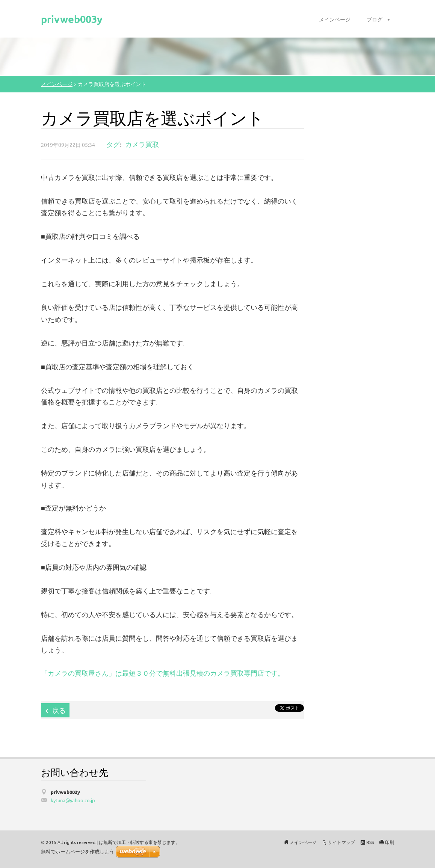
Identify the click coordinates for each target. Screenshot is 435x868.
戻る (59, 710)
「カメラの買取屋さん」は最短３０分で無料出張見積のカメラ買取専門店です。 (163, 673)
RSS (370, 842)
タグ (113, 144)
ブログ (375, 19)
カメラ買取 (142, 144)
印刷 (390, 842)
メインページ (335, 19)
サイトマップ (341, 842)
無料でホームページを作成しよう (78, 852)
